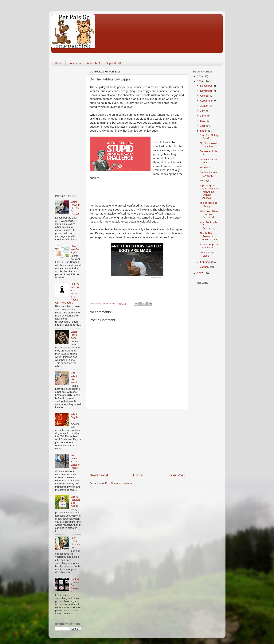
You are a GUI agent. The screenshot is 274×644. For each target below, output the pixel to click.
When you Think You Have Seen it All (209, 214)
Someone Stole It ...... (208, 153)
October (205, 96)
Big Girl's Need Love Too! (208, 145)
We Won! (205, 167)
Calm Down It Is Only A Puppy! (75, 208)
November (206, 91)
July (203, 111)
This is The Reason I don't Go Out (208, 236)
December (206, 86)
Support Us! (113, 63)
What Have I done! (74, 335)
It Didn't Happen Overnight (209, 246)
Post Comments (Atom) (119, 483)
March (204, 131)
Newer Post (99, 475)
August (205, 106)
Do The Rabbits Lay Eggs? (209, 174)
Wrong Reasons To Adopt (75, 501)
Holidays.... (206, 181)
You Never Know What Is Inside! (75, 462)
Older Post (176, 475)
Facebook (75, 63)
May (203, 121)
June (203, 116)
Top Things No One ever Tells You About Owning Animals (209, 192)
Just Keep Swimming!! (75, 543)
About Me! (93, 63)
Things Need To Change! (209, 204)
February (206, 262)
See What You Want (74, 378)
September (207, 101)
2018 (200, 81)
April (203, 126)
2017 (200, 273)
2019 (200, 76)
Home (59, 63)
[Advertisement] (137, 441)
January (205, 267)
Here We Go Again (75, 249)
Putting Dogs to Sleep (208, 254)
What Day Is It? (74, 417)
